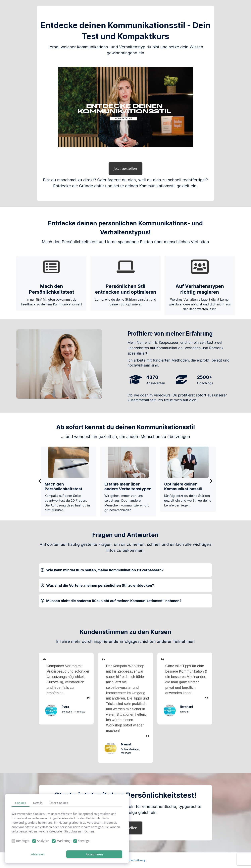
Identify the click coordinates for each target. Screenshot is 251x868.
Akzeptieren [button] (94, 854)
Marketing (63, 841)
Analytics (43, 841)
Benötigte (23, 841)
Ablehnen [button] (38, 854)
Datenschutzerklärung (133, 860)
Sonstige (84, 841)
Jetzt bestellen (125, 168)
